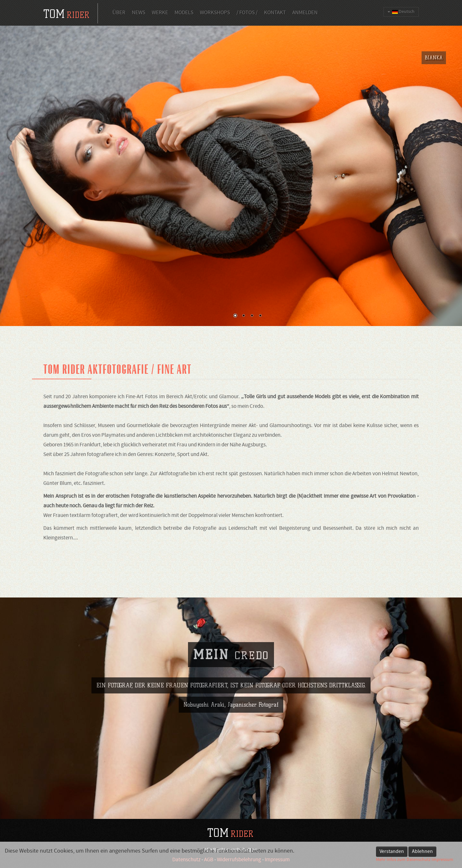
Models (184, 13)
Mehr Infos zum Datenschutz (403, 860)
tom (66, 14)
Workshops (215, 13)
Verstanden (392, 852)
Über (119, 13)
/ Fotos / (247, 13)
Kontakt (275, 13)
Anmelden (305, 13)
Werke (160, 13)
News (139, 13)
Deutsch (401, 12)
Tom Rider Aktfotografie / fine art (117, 369)
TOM (230, 833)
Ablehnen (422, 852)
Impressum (442, 860)
